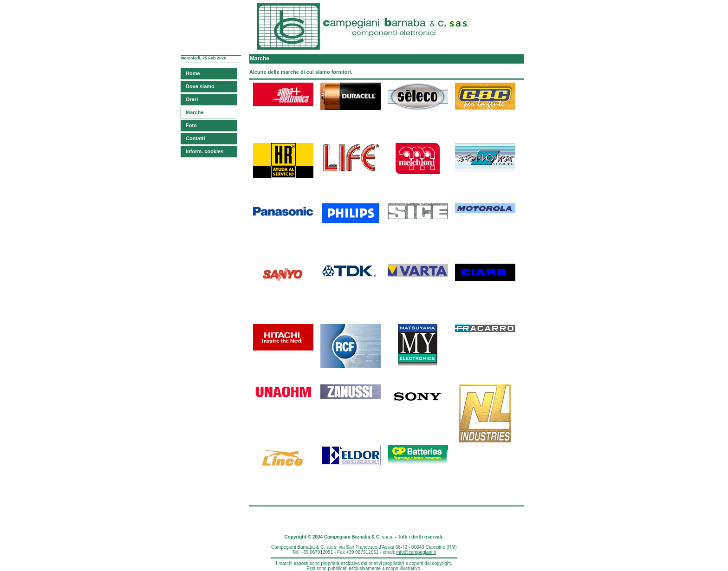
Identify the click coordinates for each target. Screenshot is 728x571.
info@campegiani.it (416, 552)
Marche (195, 112)
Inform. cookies (205, 151)
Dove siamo (200, 86)
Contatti (195, 138)
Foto (191, 125)
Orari (192, 99)
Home (193, 73)
